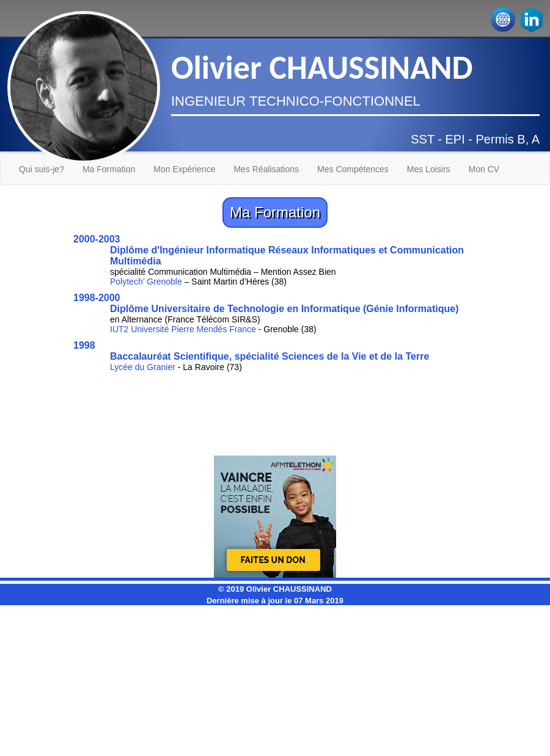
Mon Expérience (184, 169)
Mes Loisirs (429, 169)
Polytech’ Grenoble (146, 282)
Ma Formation (109, 169)
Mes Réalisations (266, 169)
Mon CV (484, 169)
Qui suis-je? (42, 169)
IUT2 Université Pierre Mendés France (183, 329)
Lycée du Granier (143, 367)
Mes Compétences (353, 169)
